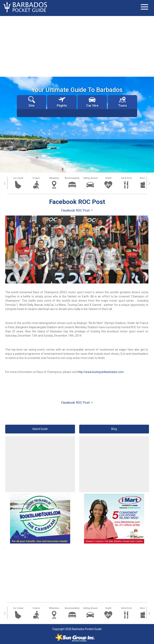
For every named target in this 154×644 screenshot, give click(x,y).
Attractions (54, 178)
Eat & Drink (126, 178)
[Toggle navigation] (144, 7)
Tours (123, 102)
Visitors (36, 178)
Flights (62, 102)
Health (108, 178)
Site (32, 102)
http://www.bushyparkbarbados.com (101, 372)
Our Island (18, 178)
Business (144, 178)
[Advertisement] (77, 46)
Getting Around (90, 178)
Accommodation (72, 178)
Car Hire (92, 102)
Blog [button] (114, 429)
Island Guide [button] (40, 429)
